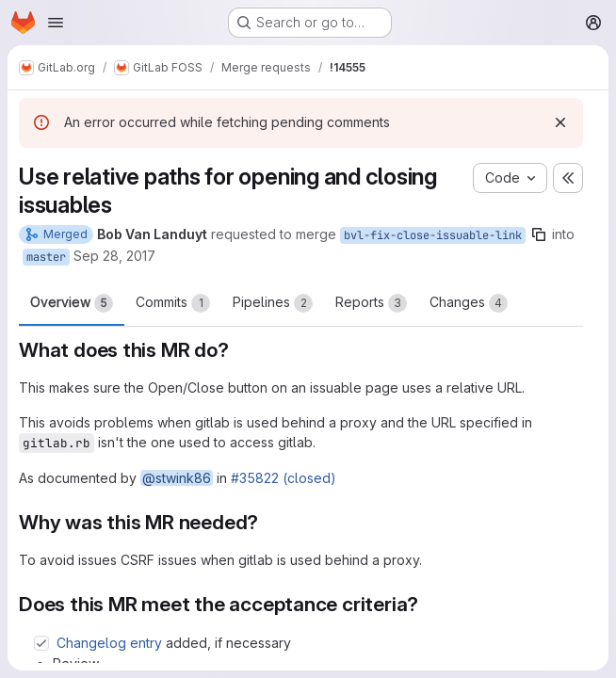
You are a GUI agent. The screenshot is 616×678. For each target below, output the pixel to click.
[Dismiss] (560, 122)
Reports (371, 303)
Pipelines (273, 303)
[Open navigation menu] (56, 23)
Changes (469, 303)
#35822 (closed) (284, 478)
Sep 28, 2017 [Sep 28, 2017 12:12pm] (114, 256)
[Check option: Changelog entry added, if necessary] (41, 643)
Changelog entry (109, 643)
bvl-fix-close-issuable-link (433, 235)
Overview (72, 303)
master (46, 257)
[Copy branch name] (539, 234)
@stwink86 (177, 478)
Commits (173, 303)
